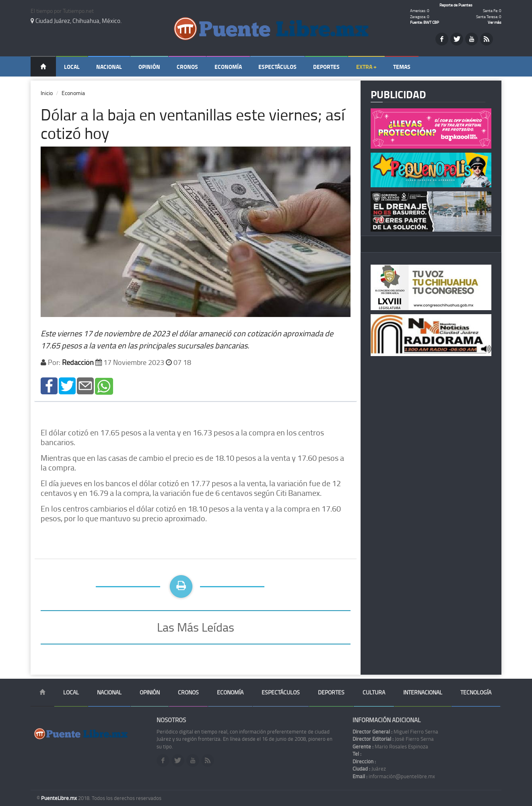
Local (72, 67)
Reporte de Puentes (456, 5)
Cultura (374, 692)
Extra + (366, 67)
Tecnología (476, 692)
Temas (402, 67)
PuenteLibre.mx (60, 798)
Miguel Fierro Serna (395, 731)
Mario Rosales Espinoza (390, 746)
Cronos (187, 67)
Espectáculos (277, 67)
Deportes (326, 67)
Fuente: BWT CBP (425, 22)
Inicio (47, 93)
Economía (228, 67)
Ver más (495, 22)
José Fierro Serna (393, 739)
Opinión (149, 67)
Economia (73, 93)
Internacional (423, 692)
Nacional (109, 67)
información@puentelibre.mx (394, 776)
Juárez (369, 769)
